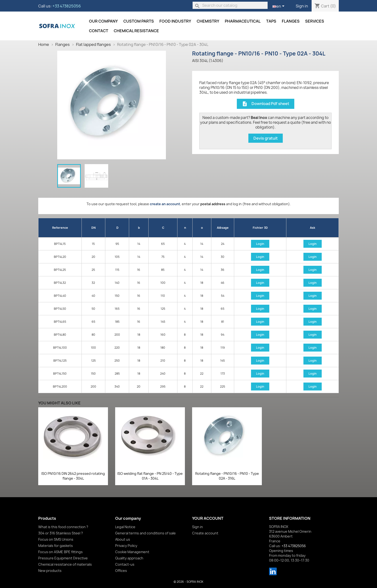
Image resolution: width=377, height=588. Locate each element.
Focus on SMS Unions (56, 539)
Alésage (223, 228)
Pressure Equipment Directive (63, 558)
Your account (208, 518)
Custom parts (139, 21)
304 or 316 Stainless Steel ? (61, 533)
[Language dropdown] (279, 6)
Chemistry (208, 21)
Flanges (291, 21)
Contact (99, 31)
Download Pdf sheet (266, 104)
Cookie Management (132, 552)
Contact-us (125, 564)
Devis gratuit (266, 138)
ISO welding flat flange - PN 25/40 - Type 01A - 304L (150, 476)
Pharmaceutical (243, 21)
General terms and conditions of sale (145, 533)
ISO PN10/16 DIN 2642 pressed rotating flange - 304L (73, 476)
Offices (121, 571)
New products (50, 571)
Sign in (302, 6)
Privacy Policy (126, 546)
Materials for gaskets (56, 546)
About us (123, 539)
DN (94, 228)
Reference (60, 228)
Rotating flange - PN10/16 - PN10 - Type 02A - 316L (227, 476)
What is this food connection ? (63, 527)
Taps (271, 21)
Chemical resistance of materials (65, 564)
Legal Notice (125, 527)
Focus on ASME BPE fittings (60, 552)
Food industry (175, 21)
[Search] (230, 5)
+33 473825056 (67, 6)
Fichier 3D (260, 228)
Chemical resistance (136, 31)
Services (315, 21)
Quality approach (129, 558)
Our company (103, 21)
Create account (205, 533)
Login (260, 244)
